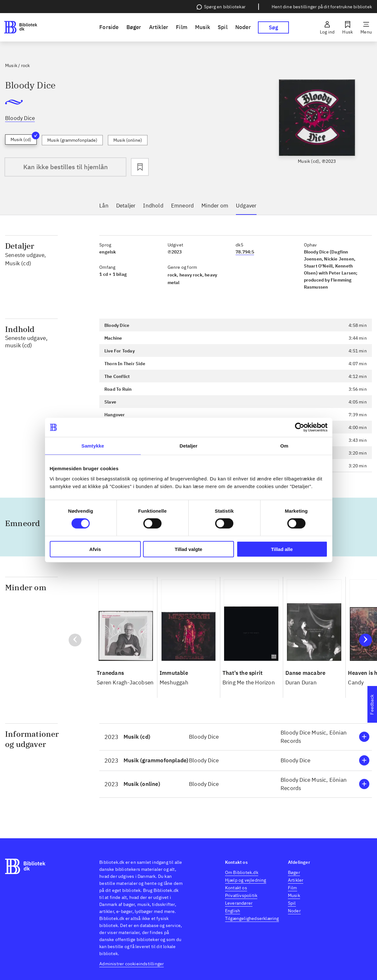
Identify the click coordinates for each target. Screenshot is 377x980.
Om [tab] (284, 446)
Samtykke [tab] (93, 446)
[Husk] (347, 27)
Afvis (95, 549)
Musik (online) (128, 140)
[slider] (317, 127)
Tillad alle (282, 549)
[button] (236, 737)
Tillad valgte (188, 549)
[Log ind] (327, 27)
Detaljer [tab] (189, 446)
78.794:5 (245, 252)
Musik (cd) (24, 138)
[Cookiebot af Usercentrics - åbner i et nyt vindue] (300, 427)
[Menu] (366, 27)
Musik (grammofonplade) (72, 140)
